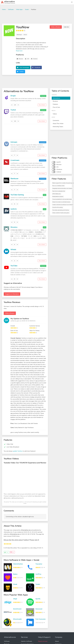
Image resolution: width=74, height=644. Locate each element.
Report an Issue (43, 641)
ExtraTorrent (17, 609)
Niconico (14, 227)
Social (27, 9)
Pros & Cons (56, 107)
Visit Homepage (24, 67)
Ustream (14, 142)
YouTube (14, 266)
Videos (55, 114)
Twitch (13, 110)
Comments (56, 121)
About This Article (58, 124)
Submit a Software (27, 641)
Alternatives (56, 98)
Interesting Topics (58, 127)
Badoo (15, 574)
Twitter (22, 72)
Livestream (15, 160)
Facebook (37, 67)
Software (11, 9)
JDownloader (18, 619)
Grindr (15, 584)
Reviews (55, 101)
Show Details (42, 105)
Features (55, 104)
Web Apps (19, 9)
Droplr (13, 96)
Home (4, 9)
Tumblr (38, 584)
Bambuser (14, 179)
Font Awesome (41, 619)
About (57, 641)
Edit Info (66, 27)
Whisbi (13, 250)
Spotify (38, 599)
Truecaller (39, 564)
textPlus (38, 574)
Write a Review (56, 27)
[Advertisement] (37, 17)
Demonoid (39, 609)
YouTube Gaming (17, 195)
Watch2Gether (18, 564)
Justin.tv (14, 209)
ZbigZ (15, 599)
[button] (72, 2)
